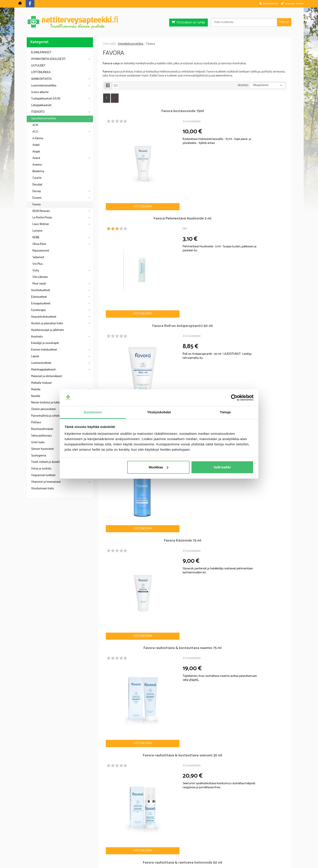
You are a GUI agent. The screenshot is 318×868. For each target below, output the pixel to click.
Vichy (36, 271)
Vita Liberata (40, 277)
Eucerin (37, 198)
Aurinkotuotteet (41, 290)
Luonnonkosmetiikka (44, 86)
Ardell (36, 145)
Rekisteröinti (271, 4)
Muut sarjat (39, 284)
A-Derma (38, 138)
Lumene (37, 231)
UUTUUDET (38, 66)
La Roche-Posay (42, 218)
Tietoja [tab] (225, 412)
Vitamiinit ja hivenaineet (46, 482)
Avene (36, 158)
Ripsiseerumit (41, 251)
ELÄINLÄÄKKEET (41, 52)
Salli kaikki (222, 467)
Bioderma (38, 171)
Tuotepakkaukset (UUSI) (46, 99)
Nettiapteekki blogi (46, 799)
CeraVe (37, 178)
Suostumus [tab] (93, 412)
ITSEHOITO (38, 112)
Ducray (37, 191)
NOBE (36, 238)
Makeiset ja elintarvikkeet (46, 376)
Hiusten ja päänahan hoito (47, 323)
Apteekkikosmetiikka (44, 119)
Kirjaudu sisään (294, 4)
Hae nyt (284, 22)
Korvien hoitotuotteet (44, 350)
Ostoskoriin (118, 157)
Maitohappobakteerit (43, 370)
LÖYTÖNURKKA (41, 72)
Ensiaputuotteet (41, 304)
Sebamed (38, 257)
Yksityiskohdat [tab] (159, 412)
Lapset (35, 356)
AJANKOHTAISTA (41, 79)
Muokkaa (158, 467)
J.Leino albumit (40, 92)
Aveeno (37, 165)
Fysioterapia (38, 310)
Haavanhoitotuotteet (44, 317)
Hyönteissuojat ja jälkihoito (47, 330)
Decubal (37, 185)
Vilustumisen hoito (43, 489)
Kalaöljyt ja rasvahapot (45, 343)
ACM (35, 125)
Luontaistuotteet (41, 363)
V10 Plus (38, 264)
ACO (35, 132)
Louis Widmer (41, 224)
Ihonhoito (37, 337)
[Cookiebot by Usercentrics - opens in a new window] (234, 398)
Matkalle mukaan (42, 383)
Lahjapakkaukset (41, 105)
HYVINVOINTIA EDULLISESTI (48, 59)
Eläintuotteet (39, 297)
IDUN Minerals (41, 211)
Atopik (36, 152)
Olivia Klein (39, 244)
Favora (37, 205)
